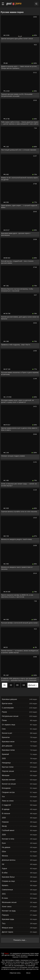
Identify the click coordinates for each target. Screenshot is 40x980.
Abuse (28, 973)
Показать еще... (20, 940)
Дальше (33, 685)
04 (24, 685)
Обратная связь (15, 973)
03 (17, 685)
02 (11, 685)
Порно (6, 953)
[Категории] (3, 4)
